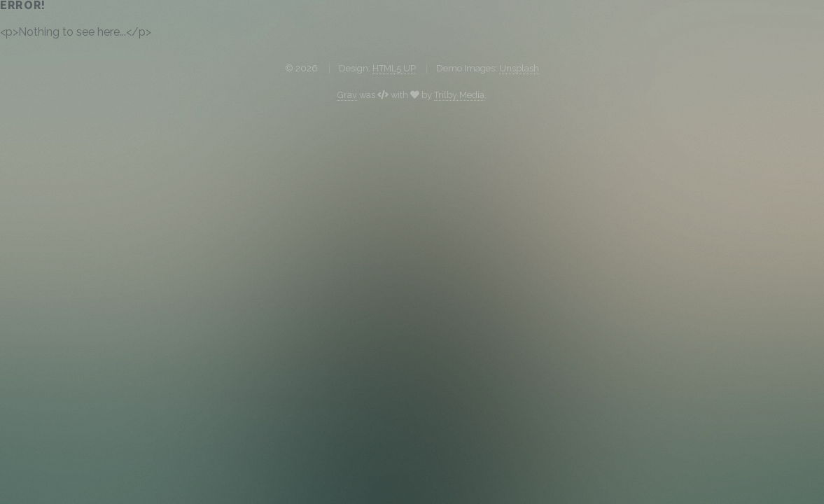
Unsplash (519, 68)
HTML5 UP (394, 68)
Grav (347, 95)
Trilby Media (459, 95)
